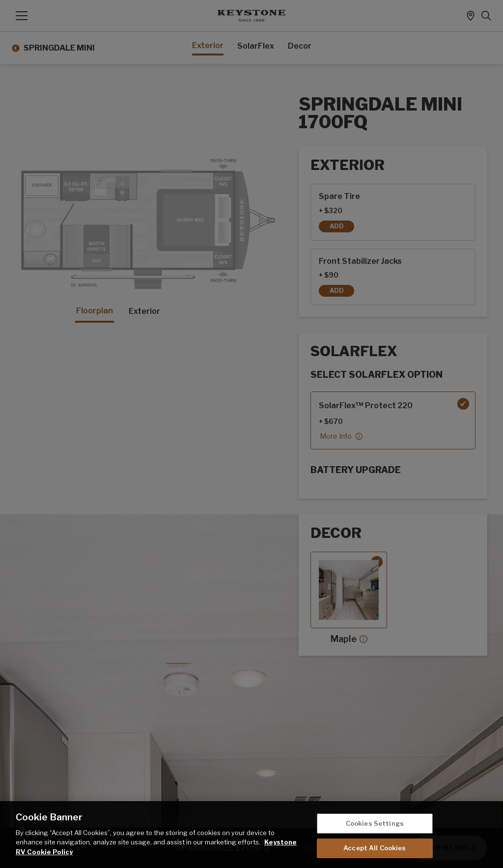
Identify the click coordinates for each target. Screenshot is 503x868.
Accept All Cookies (375, 848)
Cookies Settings (375, 823)
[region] (251, 835)
